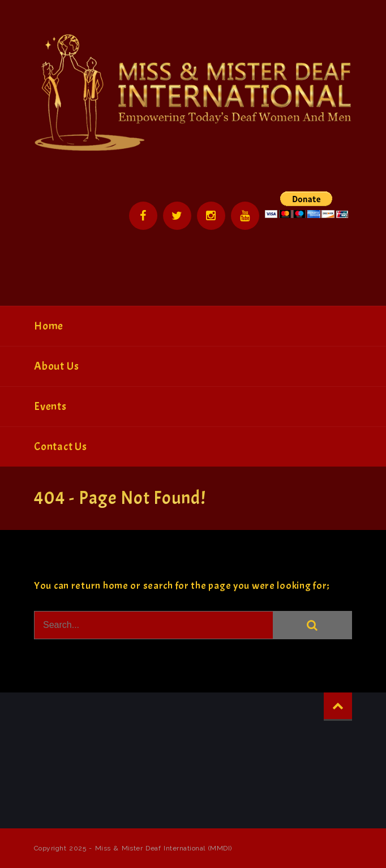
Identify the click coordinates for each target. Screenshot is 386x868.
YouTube (245, 216)
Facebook (143, 216)
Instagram (211, 216)
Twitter (177, 216)
